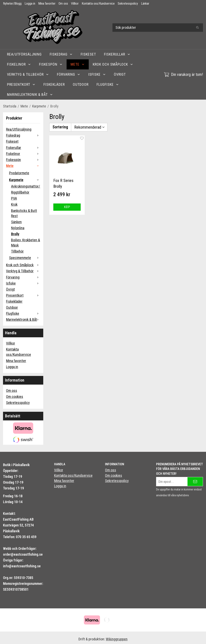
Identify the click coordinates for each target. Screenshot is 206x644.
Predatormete (19, 173)
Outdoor (81, 84)
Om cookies (15, 397)
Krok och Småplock (113, 64)
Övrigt (120, 74)
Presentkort (21, 84)
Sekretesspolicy (128, 4)
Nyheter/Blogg (12, 4)
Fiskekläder (54, 84)
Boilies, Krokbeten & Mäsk (26, 243)
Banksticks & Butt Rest (24, 213)
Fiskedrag (61, 54)
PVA (14, 198)
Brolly (15, 234)
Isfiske (97, 74)
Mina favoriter (47, 4)
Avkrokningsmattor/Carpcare (26, 186)
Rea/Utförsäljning (24, 54)
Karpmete (25, 180)
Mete (78, 64)
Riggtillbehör (20, 192)
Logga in (30, 4)
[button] (67, 207)
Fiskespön (51, 64)
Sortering (60, 127)
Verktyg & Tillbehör (28, 74)
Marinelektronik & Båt (30, 94)
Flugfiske (108, 84)
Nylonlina (18, 228)
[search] (197, 28)
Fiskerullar (117, 54)
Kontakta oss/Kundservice (98, 4)
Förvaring (69, 74)
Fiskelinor (19, 64)
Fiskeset (88, 54)
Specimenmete (25, 258)
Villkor (75, 4)
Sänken (16, 222)
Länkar (145, 4)
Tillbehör (17, 251)
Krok (14, 204)
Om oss (63, 4)
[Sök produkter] (152, 28)
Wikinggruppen (117, 639)
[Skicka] (195, 482)
